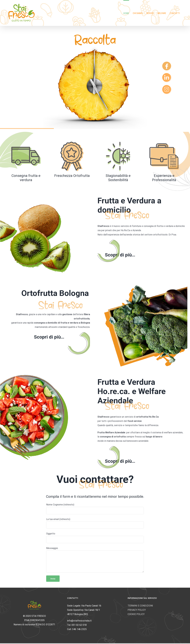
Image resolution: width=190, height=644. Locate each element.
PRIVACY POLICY (137, 610)
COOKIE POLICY (136, 614)
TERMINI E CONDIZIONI (140, 606)
